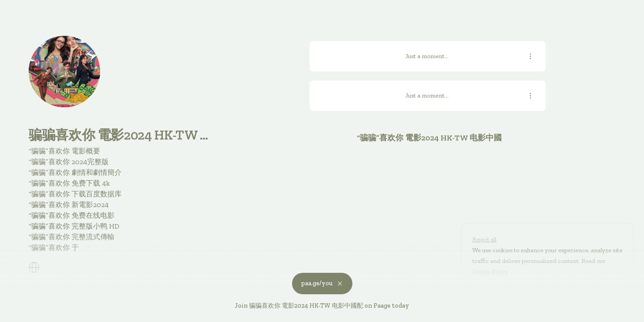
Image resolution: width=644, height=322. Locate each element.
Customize (494, 292)
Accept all (545, 292)
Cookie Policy (490, 272)
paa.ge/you (322, 283)
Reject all (484, 239)
